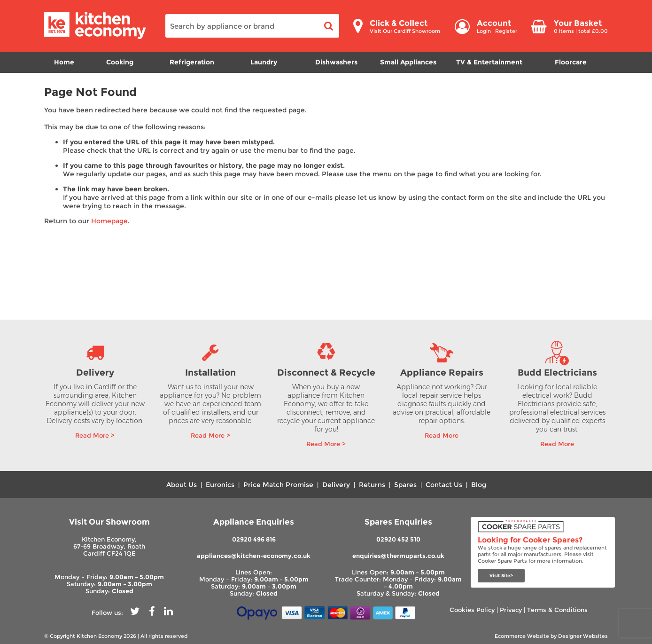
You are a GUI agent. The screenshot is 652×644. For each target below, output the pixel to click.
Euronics (220, 485)
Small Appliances (408, 62)
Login (484, 31)
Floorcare (571, 62)
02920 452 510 (398, 539)
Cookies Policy (472, 610)
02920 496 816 (254, 539)
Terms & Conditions (557, 610)
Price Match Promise (278, 485)
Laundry (264, 62)
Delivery (336, 485)
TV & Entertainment (489, 62)
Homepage (109, 221)
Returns (372, 485)
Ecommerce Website (522, 636)
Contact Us (444, 485)
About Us (182, 485)
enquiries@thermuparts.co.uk (398, 556)
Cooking (120, 62)
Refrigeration (192, 62)
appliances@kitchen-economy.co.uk (254, 556)
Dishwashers (336, 62)
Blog (479, 485)
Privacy (511, 610)
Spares (405, 485)
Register (506, 31)
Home (64, 62)
